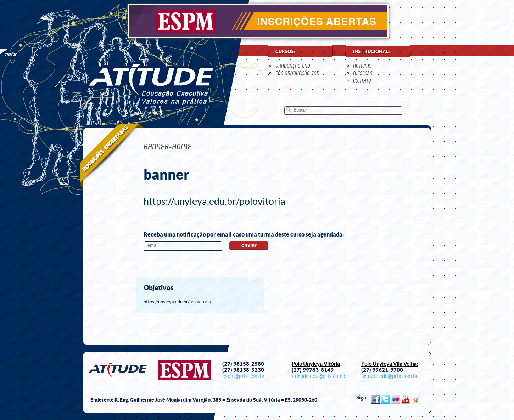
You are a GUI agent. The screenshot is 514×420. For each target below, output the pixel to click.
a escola (363, 73)
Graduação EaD (293, 66)
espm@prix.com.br (244, 376)
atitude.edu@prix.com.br (320, 376)
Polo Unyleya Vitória (316, 364)
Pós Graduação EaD (297, 73)
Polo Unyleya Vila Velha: (390, 364)
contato (362, 81)
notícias (362, 66)
